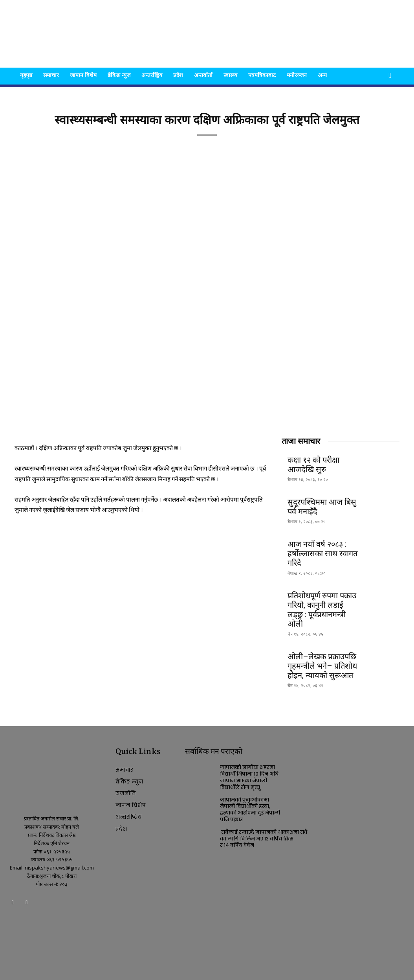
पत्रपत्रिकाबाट (262, 75)
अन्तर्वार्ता (203, 75)
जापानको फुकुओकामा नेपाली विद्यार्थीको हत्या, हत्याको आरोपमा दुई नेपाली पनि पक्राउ (250, 810)
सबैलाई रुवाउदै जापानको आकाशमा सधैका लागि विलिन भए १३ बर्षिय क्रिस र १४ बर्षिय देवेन (264, 839)
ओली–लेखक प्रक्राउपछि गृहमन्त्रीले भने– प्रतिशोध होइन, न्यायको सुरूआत (322, 666)
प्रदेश (178, 75)
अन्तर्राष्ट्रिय (152, 75)
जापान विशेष (83, 75)
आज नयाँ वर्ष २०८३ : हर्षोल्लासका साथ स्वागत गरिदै (322, 553)
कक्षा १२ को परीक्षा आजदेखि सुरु (313, 465)
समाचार (51, 75)
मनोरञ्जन (297, 75)
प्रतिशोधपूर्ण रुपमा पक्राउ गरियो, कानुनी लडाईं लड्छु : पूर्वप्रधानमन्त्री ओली (322, 610)
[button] (390, 76)
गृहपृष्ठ (26, 75)
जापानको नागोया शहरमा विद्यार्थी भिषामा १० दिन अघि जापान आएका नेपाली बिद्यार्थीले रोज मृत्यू (249, 777)
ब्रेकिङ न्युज (119, 75)
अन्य (322, 75)
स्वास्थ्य (230, 75)
